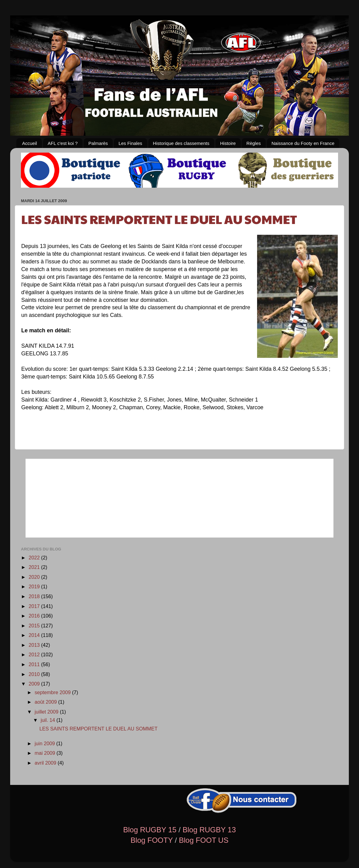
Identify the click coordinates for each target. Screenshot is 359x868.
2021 (35, 567)
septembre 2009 (53, 692)
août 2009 (46, 702)
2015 (35, 626)
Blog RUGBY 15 (150, 830)
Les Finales (130, 143)
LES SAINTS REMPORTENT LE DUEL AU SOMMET (159, 219)
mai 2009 (45, 753)
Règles (254, 143)
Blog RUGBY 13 (209, 830)
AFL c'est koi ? (63, 143)
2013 (35, 645)
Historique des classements (181, 143)
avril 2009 (46, 763)
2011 (35, 664)
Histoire (228, 143)
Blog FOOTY (152, 840)
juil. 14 (48, 720)
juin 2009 (45, 743)
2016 (35, 616)
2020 (35, 577)
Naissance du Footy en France (303, 143)
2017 (35, 606)
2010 (35, 674)
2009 (35, 684)
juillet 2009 (47, 712)
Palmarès (98, 143)
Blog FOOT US (204, 840)
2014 (35, 635)
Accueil (30, 143)
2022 (35, 558)
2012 (35, 654)
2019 (35, 586)
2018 (35, 596)
